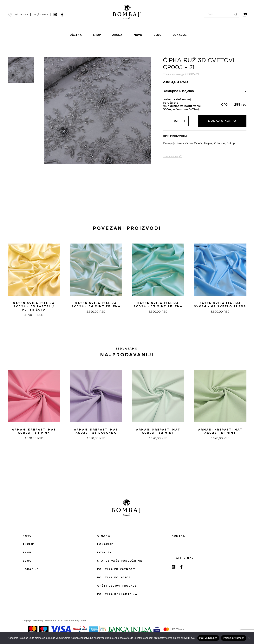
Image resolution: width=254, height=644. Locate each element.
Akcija (117, 35)
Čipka (189, 144)
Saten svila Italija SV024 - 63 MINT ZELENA (158, 305)
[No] (249, 638)
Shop (97, 35)
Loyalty (104, 553)
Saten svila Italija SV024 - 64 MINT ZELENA (96, 305)
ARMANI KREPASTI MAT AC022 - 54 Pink (34, 431)
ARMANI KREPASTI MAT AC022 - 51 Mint (220, 431)
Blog (157, 35)
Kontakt (180, 536)
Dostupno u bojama (205, 91)
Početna (75, 35)
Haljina (208, 144)
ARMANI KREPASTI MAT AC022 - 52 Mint (158, 431)
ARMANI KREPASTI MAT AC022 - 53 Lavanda (96, 431)
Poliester (220, 144)
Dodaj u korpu (222, 121)
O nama (104, 536)
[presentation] (4, 279)
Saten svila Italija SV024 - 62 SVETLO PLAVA (220, 305)
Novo (138, 35)
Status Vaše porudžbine (120, 561)
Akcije (28, 544)
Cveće (198, 144)
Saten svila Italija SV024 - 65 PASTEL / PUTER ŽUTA (34, 307)
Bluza (180, 144)
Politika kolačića (114, 578)
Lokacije (180, 35)
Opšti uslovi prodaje (117, 586)
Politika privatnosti (117, 569)
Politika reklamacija (117, 594)
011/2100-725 (21, 15)
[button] (125, 331)
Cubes (83, 621)
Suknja (231, 144)
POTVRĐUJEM (208, 638)
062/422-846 (40, 15)
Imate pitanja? (172, 157)
